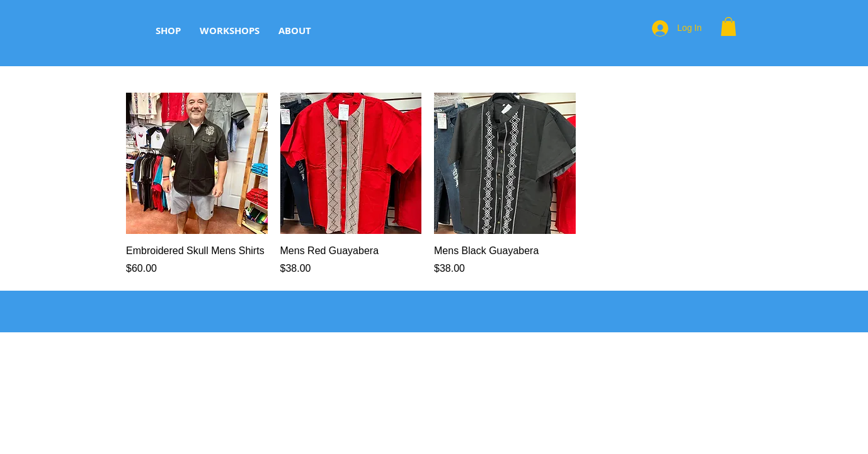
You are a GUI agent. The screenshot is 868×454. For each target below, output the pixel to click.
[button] (728, 26)
